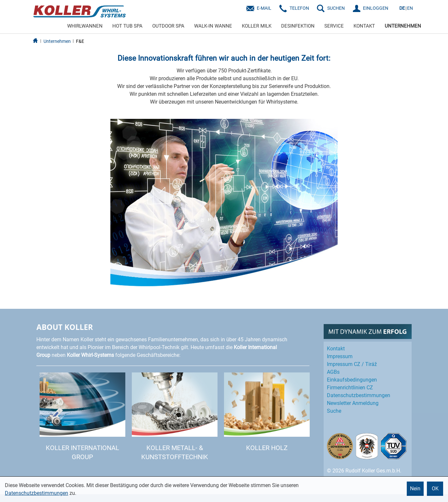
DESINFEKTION (298, 26)
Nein (415, 489)
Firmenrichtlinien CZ (350, 388)
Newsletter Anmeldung (353, 403)
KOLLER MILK (257, 26)
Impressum (340, 356)
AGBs (333, 372)
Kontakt (336, 349)
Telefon (299, 8)
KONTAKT (364, 26)
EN (410, 8)
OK (435, 489)
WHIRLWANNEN (85, 26)
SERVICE (334, 26)
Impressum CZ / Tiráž (352, 364)
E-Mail (264, 8)
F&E (80, 41)
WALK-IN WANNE (213, 26)
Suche (334, 411)
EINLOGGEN (376, 8)
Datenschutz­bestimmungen (359, 395)
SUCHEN (336, 8)
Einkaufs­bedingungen (352, 380)
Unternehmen (57, 41)
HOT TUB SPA (127, 26)
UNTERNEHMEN (403, 26)
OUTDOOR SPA (168, 26)
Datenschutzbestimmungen (37, 493)
